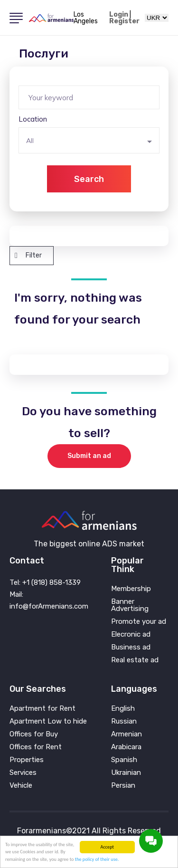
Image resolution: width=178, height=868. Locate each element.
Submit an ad (89, 456)
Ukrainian (126, 773)
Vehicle (21, 786)
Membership (131, 589)
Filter (28, 255)
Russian (124, 721)
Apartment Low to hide (48, 721)
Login (119, 15)
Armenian (126, 734)
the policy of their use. (97, 859)
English (123, 709)
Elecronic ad (131, 634)
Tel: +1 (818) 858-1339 (45, 582)
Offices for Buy (34, 734)
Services (23, 773)
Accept (107, 847)
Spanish (124, 760)
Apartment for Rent (42, 709)
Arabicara (126, 747)
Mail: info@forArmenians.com (49, 600)
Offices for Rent (36, 747)
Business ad (131, 647)
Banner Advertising (130, 605)
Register (124, 21)
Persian (123, 786)
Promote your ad (139, 622)
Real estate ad (135, 660)
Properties (27, 760)
